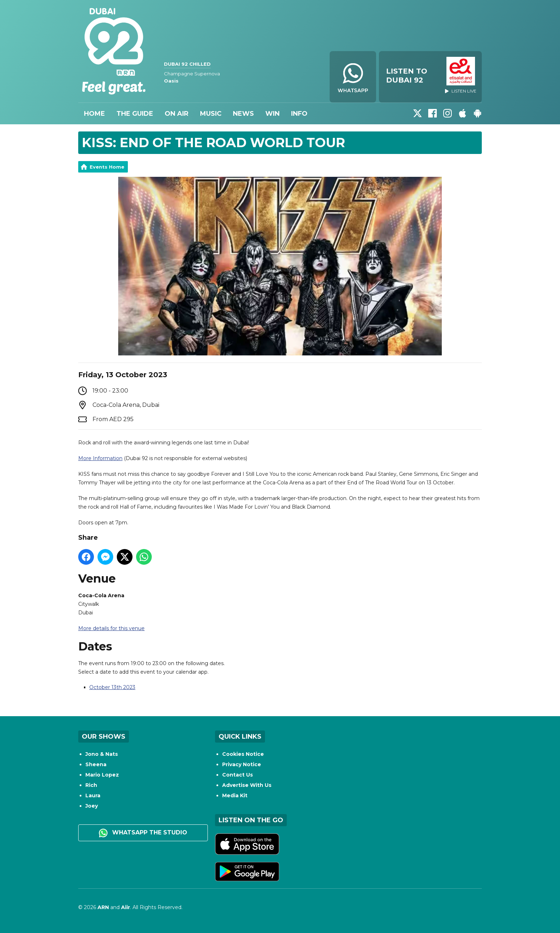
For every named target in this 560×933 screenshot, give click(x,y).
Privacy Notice (242, 764)
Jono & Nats (102, 754)
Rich (91, 785)
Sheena (96, 764)
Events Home (107, 167)
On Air (177, 114)
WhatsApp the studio (143, 833)
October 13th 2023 (112, 687)
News (243, 114)
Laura (93, 795)
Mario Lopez (102, 775)
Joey (92, 806)
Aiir (126, 907)
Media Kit (235, 795)
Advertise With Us (247, 785)
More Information (100, 458)
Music (211, 114)
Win (272, 114)
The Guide (135, 114)
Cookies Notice (243, 754)
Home (94, 114)
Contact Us (237, 775)
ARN (103, 907)
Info (299, 114)
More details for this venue (111, 628)
